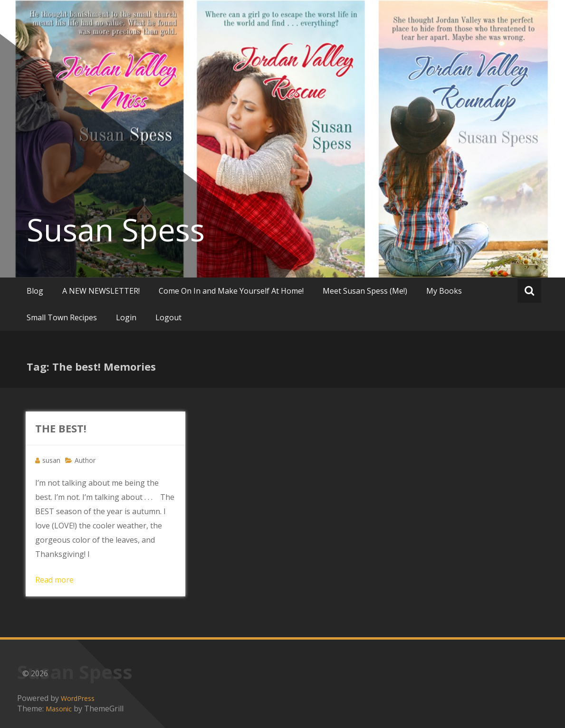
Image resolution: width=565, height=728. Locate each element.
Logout (168, 317)
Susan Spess (116, 230)
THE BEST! (61, 428)
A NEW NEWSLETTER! (101, 291)
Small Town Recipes (62, 317)
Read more (54, 580)
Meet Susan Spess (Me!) (365, 291)
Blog (35, 291)
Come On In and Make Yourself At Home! (231, 291)
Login (126, 317)
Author (85, 460)
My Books (444, 291)
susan (51, 460)
